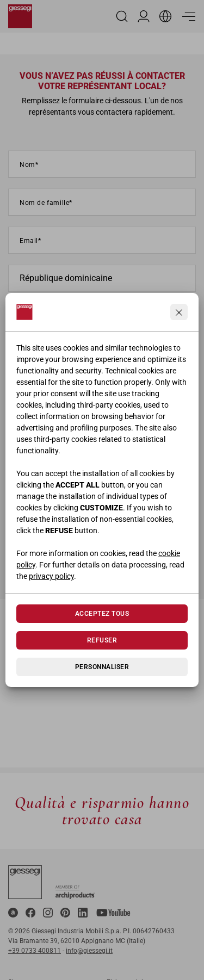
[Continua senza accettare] (179, 312)
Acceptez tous (102, 614)
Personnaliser (102, 667)
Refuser (102, 640)
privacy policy (51, 576)
